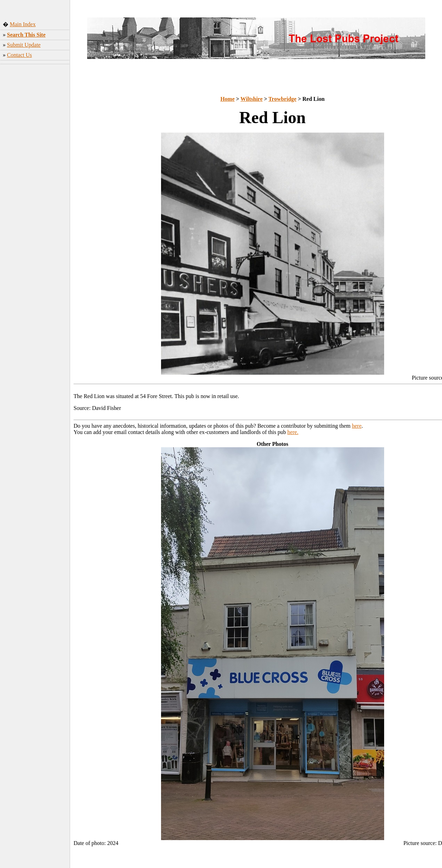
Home (227, 99)
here (357, 426)
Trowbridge (282, 99)
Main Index (23, 24)
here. (293, 432)
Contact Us (20, 55)
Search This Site (26, 35)
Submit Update (24, 45)
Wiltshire (252, 99)
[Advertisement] (35, 113)
